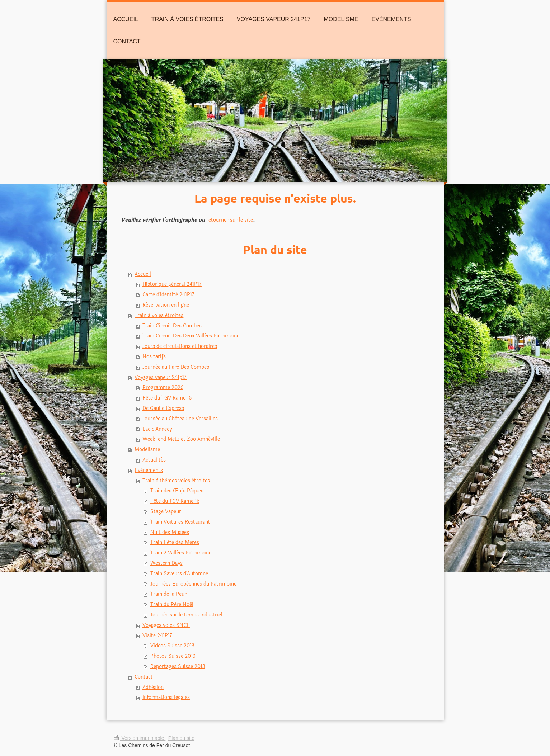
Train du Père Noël (172, 604)
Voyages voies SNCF (166, 625)
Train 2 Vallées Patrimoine (181, 553)
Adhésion (153, 687)
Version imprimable (140, 738)
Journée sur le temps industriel (186, 615)
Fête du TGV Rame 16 (167, 398)
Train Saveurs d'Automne (179, 574)
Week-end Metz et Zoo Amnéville (181, 439)
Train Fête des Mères (175, 542)
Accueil (143, 274)
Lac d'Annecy (157, 429)
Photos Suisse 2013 (173, 656)
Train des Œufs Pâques (177, 491)
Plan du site (181, 738)
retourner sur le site (230, 220)
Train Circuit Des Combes (172, 326)
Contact (144, 677)
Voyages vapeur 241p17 (161, 377)
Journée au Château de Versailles (180, 419)
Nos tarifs (154, 357)
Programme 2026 (163, 388)
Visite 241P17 (157, 636)
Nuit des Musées (170, 532)
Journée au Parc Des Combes (176, 367)
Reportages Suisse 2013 (178, 667)
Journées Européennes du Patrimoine (193, 584)
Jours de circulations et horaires (180, 346)
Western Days (166, 563)
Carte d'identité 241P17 (168, 295)
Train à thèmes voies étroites (176, 481)
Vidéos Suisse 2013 (172, 646)
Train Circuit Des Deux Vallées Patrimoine (191, 336)
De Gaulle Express (163, 408)
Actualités (154, 460)
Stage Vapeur (166, 512)
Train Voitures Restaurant (180, 522)
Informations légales (166, 697)
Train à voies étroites (159, 315)
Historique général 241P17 (172, 284)
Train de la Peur (168, 594)
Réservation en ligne (166, 305)
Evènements (149, 470)
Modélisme (147, 450)
